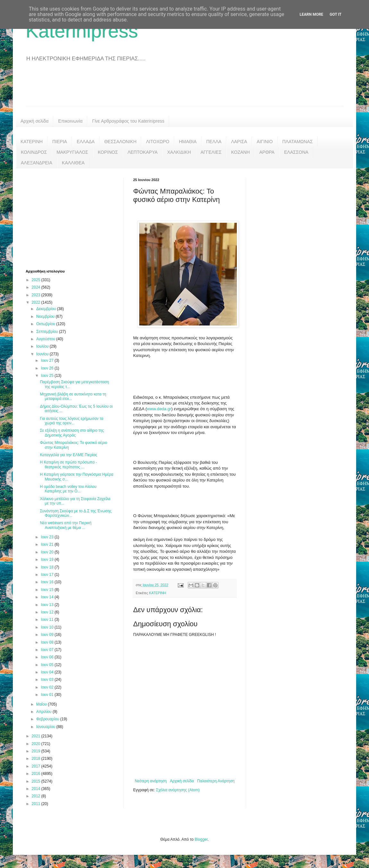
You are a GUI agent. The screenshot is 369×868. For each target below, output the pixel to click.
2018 (37, 759)
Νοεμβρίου (46, 317)
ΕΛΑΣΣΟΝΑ (296, 152)
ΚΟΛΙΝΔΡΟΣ (34, 152)
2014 (37, 789)
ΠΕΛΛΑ (214, 142)
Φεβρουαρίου (48, 719)
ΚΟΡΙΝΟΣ (108, 152)
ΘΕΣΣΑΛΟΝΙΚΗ (120, 142)
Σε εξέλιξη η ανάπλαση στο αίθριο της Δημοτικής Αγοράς (72, 433)
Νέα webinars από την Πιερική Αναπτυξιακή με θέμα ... (65, 525)
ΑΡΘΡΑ (267, 152)
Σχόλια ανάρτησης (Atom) (178, 790)
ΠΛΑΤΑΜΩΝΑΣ (298, 142)
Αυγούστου (46, 339)
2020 (37, 744)
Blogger (201, 839)
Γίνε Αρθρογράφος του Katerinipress (128, 121)
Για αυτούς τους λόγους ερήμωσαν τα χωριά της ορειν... (72, 421)
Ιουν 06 (48, 657)
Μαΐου (42, 704)
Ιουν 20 (48, 552)
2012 (37, 796)
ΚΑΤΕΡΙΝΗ (32, 142)
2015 (37, 781)
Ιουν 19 (48, 560)
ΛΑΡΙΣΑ (239, 142)
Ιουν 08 (48, 642)
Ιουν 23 (48, 537)
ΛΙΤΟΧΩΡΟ (158, 142)
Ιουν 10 (48, 627)
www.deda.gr (159, 409)
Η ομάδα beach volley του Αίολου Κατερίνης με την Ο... (68, 489)
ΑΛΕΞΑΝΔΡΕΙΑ (37, 163)
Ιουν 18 (48, 567)
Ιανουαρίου (46, 727)
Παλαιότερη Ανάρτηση (216, 781)
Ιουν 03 (48, 680)
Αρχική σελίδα (34, 121)
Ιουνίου (43, 354)
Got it (335, 14)
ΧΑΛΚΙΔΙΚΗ (179, 152)
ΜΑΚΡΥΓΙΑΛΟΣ (72, 152)
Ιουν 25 (48, 376)
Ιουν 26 (48, 368)
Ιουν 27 (48, 360)
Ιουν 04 (48, 672)
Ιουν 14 (48, 597)
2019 (37, 751)
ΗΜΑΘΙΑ (188, 142)
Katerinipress (82, 31)
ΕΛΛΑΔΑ (86, 142)
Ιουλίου (43, 346)
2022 (37, 302)
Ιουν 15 (48, 590)
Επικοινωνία (70, 121)
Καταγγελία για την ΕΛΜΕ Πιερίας (69, 455)
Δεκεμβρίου (47, 309)
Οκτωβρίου (46, 324)
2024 (37, 287)
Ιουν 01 (48, 695)
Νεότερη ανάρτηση (151, 781)
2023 (37, 295)
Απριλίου (44, 712)
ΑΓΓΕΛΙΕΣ (211, 152)
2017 (37, 766)
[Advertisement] (184, 88)
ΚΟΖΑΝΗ (240, 152)
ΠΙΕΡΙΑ (60, 142)
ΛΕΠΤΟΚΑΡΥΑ (142, 152)
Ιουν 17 (48, 575)
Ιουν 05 (48, 665)
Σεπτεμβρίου (48, 332)
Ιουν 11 (48, 620)
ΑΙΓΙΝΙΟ (265, 142)
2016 (37, 774)
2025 (37, 280)
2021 (37, 736)
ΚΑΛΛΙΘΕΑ (73, 163)
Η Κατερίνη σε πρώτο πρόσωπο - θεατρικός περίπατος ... (68, 464)
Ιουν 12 (48, 612)
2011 (37, 804)
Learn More (312, 14)
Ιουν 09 (48, 635)
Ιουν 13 (48, 605)
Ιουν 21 (48, 544)
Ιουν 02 (48, 687)
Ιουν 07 (48, 650)
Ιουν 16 (48, 582)
